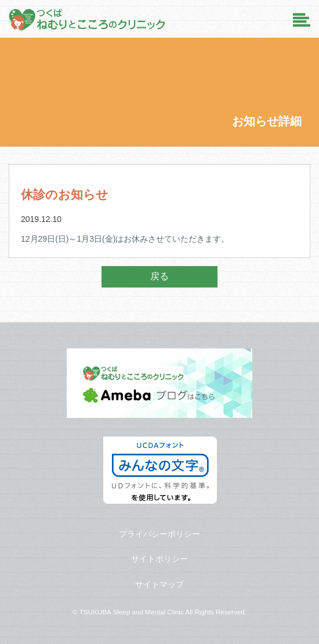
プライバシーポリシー (159, 534)
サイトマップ (159, 584)
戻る (159, 276)
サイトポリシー (159, 559)
